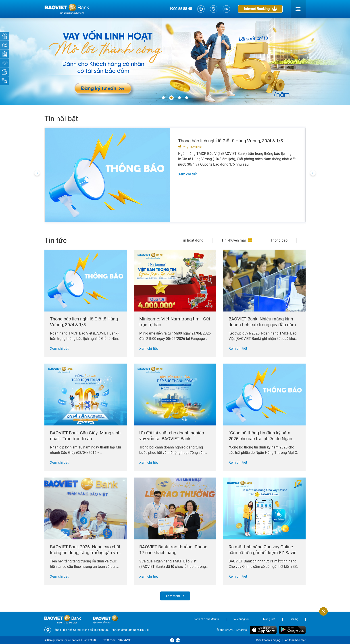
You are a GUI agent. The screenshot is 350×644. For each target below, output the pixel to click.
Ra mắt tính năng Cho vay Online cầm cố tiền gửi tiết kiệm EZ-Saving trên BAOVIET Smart (264, 550)
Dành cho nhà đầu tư (206, 619)
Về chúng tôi (241, 619)
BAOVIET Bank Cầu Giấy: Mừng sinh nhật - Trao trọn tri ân (85, 436)
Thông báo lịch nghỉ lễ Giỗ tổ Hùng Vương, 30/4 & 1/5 (230, 141)
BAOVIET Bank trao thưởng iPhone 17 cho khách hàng (173, 550)
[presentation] (37, 173)
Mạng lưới (269, 619)
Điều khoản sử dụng (268, 640)
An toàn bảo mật (295, 640)
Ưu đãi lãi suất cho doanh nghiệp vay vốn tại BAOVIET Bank (172, 436)
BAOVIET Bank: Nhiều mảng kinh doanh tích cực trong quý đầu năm (262, 322)
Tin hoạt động (192, 240)
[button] (163, 98)
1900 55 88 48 (181, 9)
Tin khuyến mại (237, 240)
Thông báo (279, 240)
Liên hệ (294, 619)
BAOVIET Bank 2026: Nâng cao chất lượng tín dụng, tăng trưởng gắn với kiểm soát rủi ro (85, 550)
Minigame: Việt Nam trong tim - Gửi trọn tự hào (175, 322)
